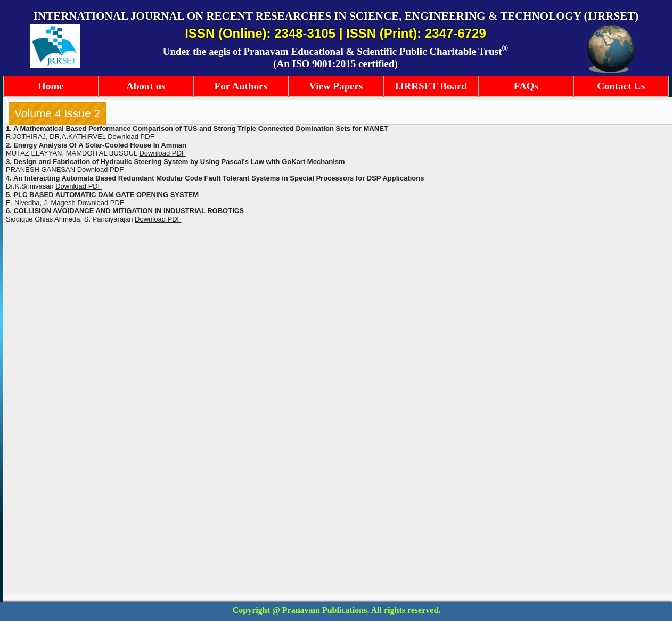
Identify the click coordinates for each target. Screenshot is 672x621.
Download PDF (162, 153)
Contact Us (621, 86)
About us (146, 86)
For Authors (241, 86)
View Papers (336, 86)
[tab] (57, 113)
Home (51, 86)
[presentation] (57, 113)
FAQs (526, 86)
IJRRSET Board (431, 86)
